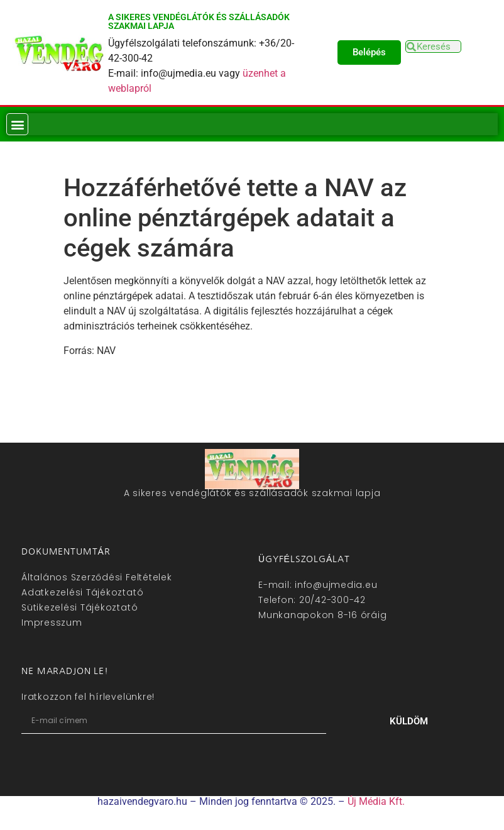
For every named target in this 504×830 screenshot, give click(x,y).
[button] (17, 124)
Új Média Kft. (376, 801)
